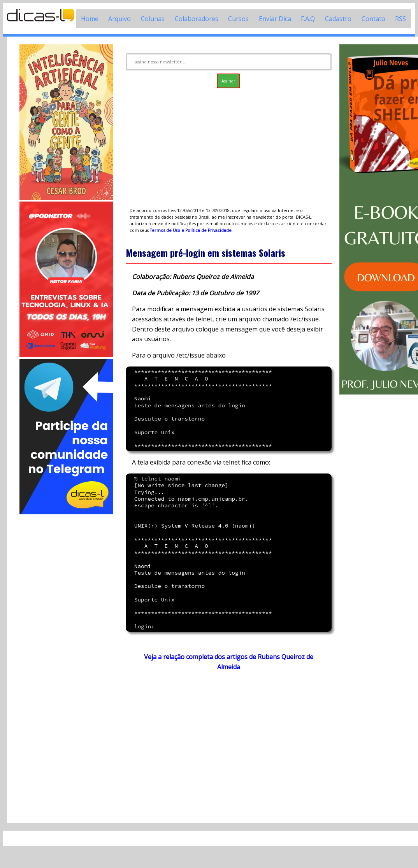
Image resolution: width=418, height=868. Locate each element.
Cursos (238, 19)
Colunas (153, 19)
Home (90, 19)
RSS (400, 19)
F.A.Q (308, 19)
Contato (373, 19)
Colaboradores (197, 19)
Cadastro (338, 19)
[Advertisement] (66, 633)
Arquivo (119, 19)
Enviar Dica (275, 19)
